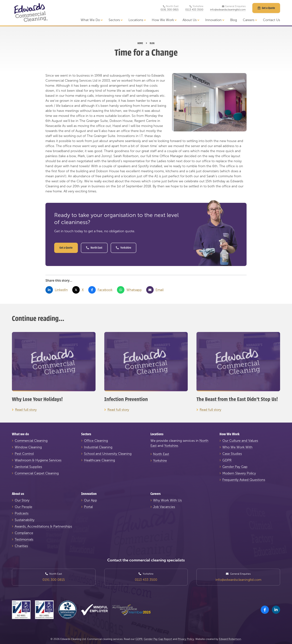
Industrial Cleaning (98, 447)
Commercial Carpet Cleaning (37, 473)
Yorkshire (123, 248)
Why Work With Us (167, 500)
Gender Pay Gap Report (158, 639)
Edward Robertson (230, 639)
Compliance (24, 533)
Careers (250, 20)
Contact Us (272, 20)
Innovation (215, 20)
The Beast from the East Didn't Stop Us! (237, 399)
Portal (88, 507)
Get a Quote (66, 248)
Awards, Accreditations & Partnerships (43, 526)
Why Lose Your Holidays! (37, 399)
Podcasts (22, 513)
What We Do (92, 20)
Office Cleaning (96, 441)
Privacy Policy (186, 639)
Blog (234, 20)
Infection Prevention (126, 399)
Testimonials (24, 539)
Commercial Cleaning (31, 441)
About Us (191, 20)
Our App (91, 500)
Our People (23, 507)
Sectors (116, 20)
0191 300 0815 (170, 10)
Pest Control (24, 454)
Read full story (26, 410)
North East (94, 248)
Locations (137, 20)
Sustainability (25, 520)
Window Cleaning (28, 447)
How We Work (164, 20)
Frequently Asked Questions (244, 480)
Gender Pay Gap (235, 467)
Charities (21, 546)
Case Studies (232, 454)
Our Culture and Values (240, 441)
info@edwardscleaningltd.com (228, 10)
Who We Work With (237, 447)
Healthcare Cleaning (99, 460)
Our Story (22, 500)
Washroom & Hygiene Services (38, 460)
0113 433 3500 (194, 10)
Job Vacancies (164, 507)
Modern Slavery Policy (239, 473)
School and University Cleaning (108, 454)
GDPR (227, 460)
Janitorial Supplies (28, 467)
